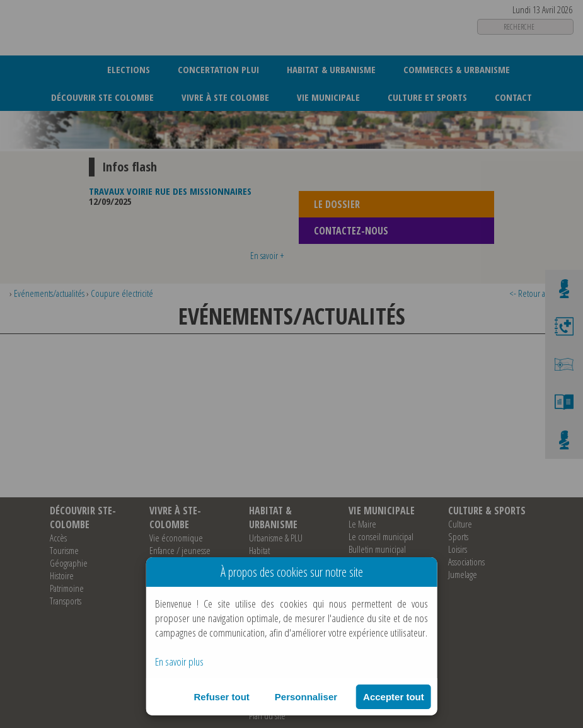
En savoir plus (179, 662)
